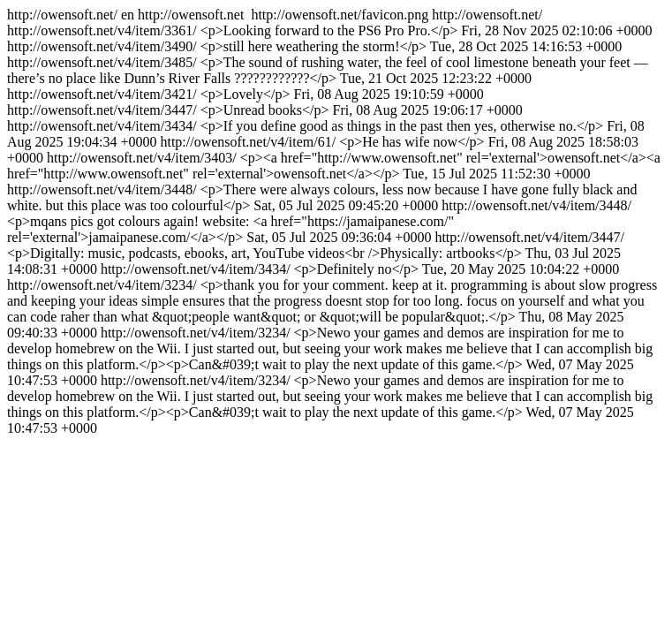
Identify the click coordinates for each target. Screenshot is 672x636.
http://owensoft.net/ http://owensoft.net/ (334, 221)
